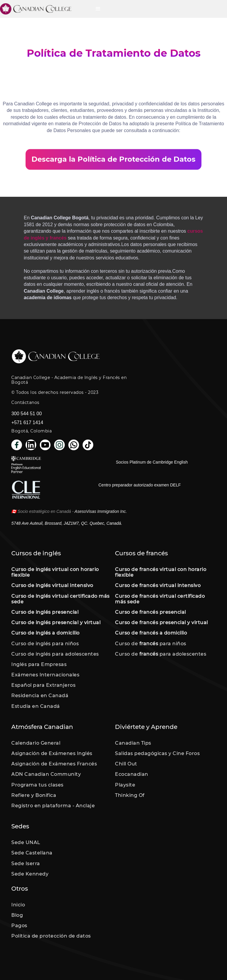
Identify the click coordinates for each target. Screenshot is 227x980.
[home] (45, 9)
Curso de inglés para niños (45, 644)
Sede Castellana (32, 853)
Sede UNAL (26, 842)
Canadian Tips (133, 743)
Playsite (125, 785)
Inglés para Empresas (39, 664)
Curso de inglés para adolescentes (55, 654)
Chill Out (126, 764)
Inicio (18, 905)
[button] (98, 9)
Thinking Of (130, 795)
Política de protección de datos (51, 936)
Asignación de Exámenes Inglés (52, 753)
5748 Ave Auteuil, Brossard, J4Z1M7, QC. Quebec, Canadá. (67, 523)
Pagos (19, 926)
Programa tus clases (37, 785)
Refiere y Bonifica (34, 795)
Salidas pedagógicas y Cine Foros (157, 753)
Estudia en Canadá (36, 706)
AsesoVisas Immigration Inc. (101, 511)
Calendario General (36, 743)
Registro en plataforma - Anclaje (53, 806)
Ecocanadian (132, 774)
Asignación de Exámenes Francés (54, 764)
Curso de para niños (151, 644)
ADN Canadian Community (46, 774)
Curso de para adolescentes (161, 654)
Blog (17, 915)
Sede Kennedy (30, 874)
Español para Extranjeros (43, 685)
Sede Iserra (26, 864)
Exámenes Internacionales (45, 675)
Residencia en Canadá (40, 696)
